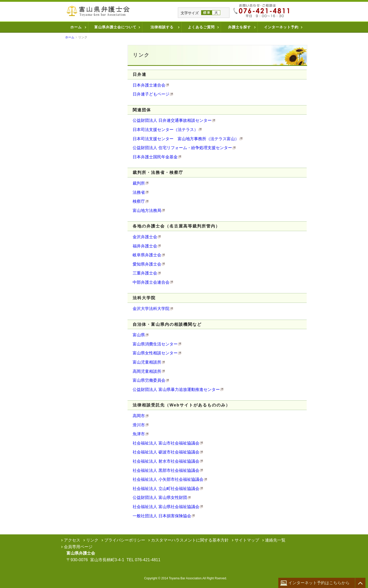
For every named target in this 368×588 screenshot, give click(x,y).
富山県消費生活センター (155, 344)
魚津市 (139, 434)
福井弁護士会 (145, 246)
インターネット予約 (281, 27)
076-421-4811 (148, 560)
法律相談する (162, 27)
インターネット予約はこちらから (315, 583)
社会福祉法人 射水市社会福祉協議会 (166, 461)
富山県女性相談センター (155, 353)
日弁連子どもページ (151, 94)
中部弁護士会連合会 (151, 282)
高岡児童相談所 (147, 371)
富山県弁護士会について (115, 27)
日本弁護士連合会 (149, 85)
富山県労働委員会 (149, 380)
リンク (92, 540)
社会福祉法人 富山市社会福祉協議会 (166, 443)
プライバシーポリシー (125, 540)
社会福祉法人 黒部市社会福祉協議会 (166, 470)
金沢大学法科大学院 (151, 309)
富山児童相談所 (147, 362)
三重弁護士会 (145, 273)
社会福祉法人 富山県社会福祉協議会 (166, 507)
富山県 (139, 335)
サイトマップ (247, 540)
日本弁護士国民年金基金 (155, 157)
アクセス (72, 540)
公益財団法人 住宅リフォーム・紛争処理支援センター (182, 148)
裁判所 (139, 183)
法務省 (139, 192)
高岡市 (139, 416)
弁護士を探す (239, 27)
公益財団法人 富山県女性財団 (160, 497)
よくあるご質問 (201, 27)
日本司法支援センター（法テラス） (165, 130)
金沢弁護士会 (145, 237)
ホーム (76, 27)
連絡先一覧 (275, 540)
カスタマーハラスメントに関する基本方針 (190, 540)
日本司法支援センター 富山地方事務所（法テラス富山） (186, 139)
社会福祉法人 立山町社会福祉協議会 (166, 489)
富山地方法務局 (147, 211)
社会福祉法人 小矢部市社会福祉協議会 (168, 479)
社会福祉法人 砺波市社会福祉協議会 (166, 452)
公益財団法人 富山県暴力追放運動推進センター (176, 389)
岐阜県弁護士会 (147, 255)
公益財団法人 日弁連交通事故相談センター (172, 120)
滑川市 (139, 425)
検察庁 (139, 201)
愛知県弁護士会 (147, 264)
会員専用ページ (78, 547)
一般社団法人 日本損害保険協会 (162, 516)
